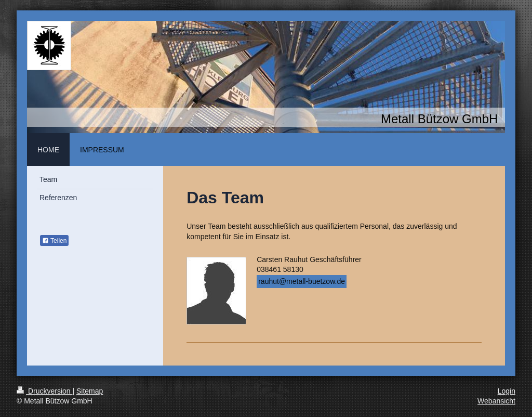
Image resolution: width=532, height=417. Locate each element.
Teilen (54, 241)
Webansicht (496, 401)
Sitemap (90, 391)
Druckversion (44, 391)
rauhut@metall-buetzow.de (302, 281)
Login (507, 391)
